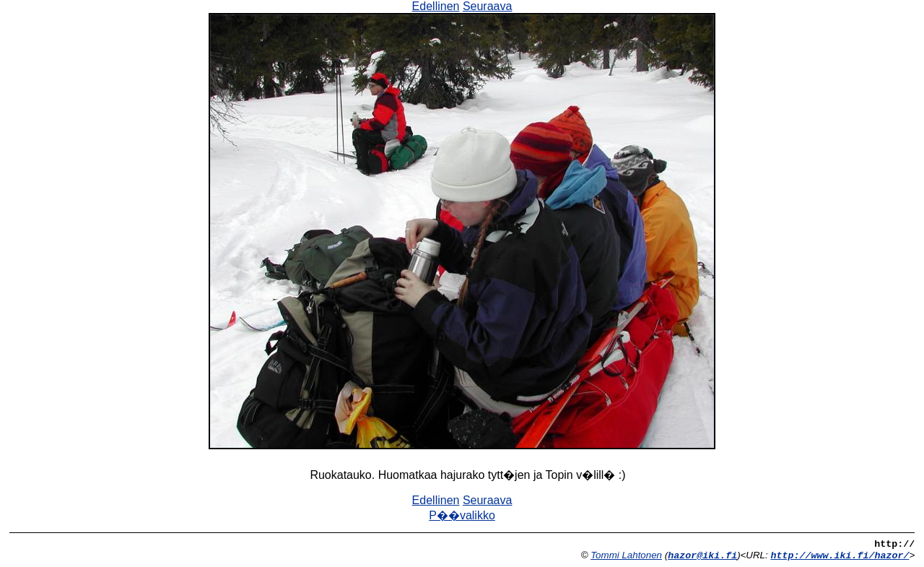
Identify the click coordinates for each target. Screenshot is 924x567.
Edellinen (436, 6)
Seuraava (488, 6)
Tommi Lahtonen (626, 555)
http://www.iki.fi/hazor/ (840, 556)
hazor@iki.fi (702, 556)
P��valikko (462, 515)
